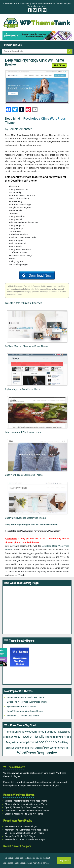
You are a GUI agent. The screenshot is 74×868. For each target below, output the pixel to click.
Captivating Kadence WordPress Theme (25, 518)
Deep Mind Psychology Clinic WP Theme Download (31, 525)
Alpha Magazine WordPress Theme (23, 389)
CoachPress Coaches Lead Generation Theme (27, 811)
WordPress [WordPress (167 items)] (27, 753)
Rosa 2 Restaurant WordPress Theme (25, 711)
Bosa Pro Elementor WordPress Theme (26, 697)
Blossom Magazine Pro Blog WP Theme (24, 814)
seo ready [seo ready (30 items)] (15, 737)
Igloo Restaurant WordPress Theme (23, 432)
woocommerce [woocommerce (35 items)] (35, 732)
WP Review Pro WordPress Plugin (21, 826)
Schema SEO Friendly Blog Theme (23, 716)
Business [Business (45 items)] (51, 732)
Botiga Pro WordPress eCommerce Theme (27, 702)
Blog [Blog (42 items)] (6, 737)
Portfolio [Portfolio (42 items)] (66, 737)
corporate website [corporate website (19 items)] (34, 748)
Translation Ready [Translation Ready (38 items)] (15, 732)
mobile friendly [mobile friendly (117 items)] (33, 736)
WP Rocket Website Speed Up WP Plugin (24, 833)
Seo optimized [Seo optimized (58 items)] (28, 742)
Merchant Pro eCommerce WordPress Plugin (26, 830)
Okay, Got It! (64, 861)
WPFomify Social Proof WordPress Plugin (25, 839)
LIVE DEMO (59, 65)
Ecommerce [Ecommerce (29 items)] (56, 748)
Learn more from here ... (38, 863)
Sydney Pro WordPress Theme (21, 707)
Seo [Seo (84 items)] (46, 747)
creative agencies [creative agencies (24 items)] (15, 748)
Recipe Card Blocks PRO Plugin (20, 836)
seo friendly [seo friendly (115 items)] (48, 742)
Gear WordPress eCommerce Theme (24, 475)
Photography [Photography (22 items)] (63, 732)
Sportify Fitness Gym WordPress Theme (24, 807)
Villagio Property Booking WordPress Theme (26, 801)
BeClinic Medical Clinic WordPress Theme (26, 346)
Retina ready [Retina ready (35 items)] (52, 737)
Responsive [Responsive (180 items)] (47, 753)
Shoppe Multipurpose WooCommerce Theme (26, 804)
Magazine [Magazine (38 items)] (12, 742)
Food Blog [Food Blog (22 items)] (63, 742)
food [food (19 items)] (66, 748)
